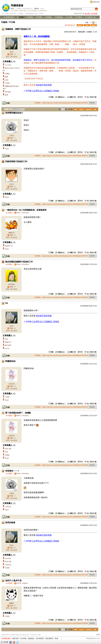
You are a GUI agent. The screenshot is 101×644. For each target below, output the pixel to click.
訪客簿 (79, 17)
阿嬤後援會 (17, 5)
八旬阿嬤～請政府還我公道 (24, 9)
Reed (42, 9)
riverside (8, 558)
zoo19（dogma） (23, 583)
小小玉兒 (8, 65)
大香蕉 (7, 83)
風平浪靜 (12, 284)
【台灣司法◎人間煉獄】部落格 (45, 91)
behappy (8, 92)
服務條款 (31, 638)
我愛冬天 (12, 233)
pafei (7, 80)
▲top (98, 634)
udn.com (97, 638)
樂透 (6, 77)
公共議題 (20, 13)
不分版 (12, 22)
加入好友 (14, 57)
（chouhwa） (23, 213)
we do (7, 348)
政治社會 (13, 13)
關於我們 (15, 638)
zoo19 (11, 184)
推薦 (95, 32)
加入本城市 (14, 11)
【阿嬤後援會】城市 (31, 13)
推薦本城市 (23, 11)
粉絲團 (6, 642)
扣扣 (6, 339)
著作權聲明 (40, 638)
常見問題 (23, 638)
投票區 (39, 17)
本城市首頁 (9, 17)
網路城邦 (96, 2)
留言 (8, 57)
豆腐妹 (7, 74)
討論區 (20, 17)
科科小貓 (8, 449)
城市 (7, 13)
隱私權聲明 (49, 638)
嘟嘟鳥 (12, 603)
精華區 (30, 17)
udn (3, 13)
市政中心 (90, 17)
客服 (56, 638)
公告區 (69, 17)
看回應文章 (70, 25)
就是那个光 (9, 246)
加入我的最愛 (33, 11)
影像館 (48, 17)
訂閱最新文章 (43, 11)
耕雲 (6, 95)
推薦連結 (59, 17)
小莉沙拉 (12, 384)
